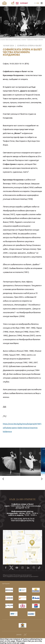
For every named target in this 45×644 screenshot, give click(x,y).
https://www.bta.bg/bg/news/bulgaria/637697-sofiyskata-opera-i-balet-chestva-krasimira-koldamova (22, 428)
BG (35, 3)
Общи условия (8, 575)
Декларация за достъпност (29, 577)
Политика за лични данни (22, 575)
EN (38, 3)
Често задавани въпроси (11, 577)
